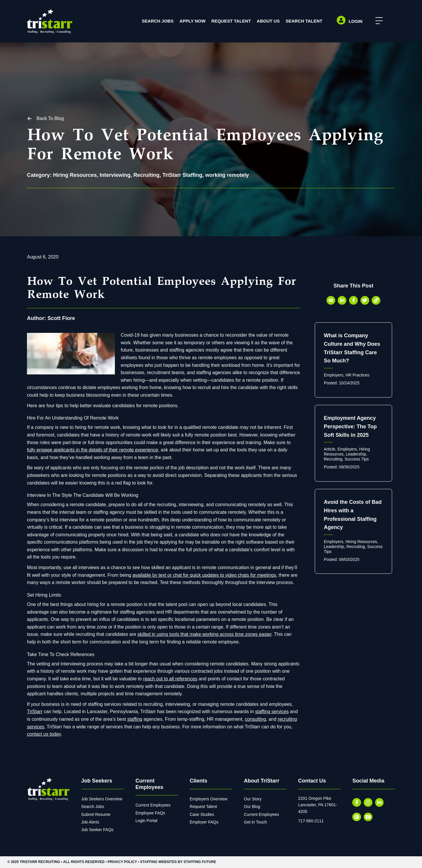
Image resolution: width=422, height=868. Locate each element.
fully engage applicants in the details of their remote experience (92, 450)
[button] (378, 21)
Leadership (356, 454)
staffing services (272, 712)
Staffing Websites (158, 862)
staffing (135, 719)
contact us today (44, 734)
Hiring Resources (75, 175)
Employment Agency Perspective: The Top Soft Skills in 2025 (350, 427)
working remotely (227, 175)
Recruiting (146, 175)
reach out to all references (170, 679)
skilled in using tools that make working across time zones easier (204, 635)
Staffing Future (200, 862)
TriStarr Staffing (182, 175)
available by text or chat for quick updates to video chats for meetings (204, 575)
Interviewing (115, 175)
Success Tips (357, 459)
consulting (256, 719)
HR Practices (358, 375)
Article (330, 449)
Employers (333, 375)
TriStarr (35, 712)
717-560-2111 (311, 821)
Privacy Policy (122, 862)
